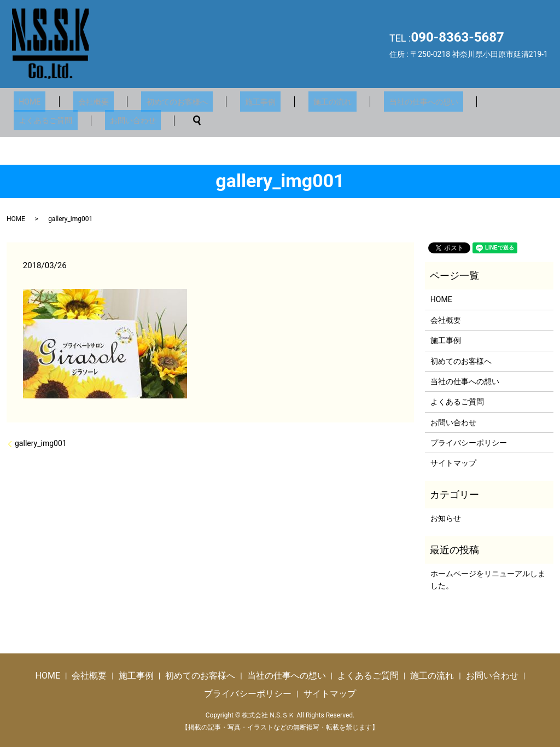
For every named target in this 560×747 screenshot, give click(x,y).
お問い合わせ (37, 120)
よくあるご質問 (457, 101)
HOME (25, 101)
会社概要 (78, 101)
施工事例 (225, 101)
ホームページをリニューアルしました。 (488, 579)
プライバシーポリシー (469, 442)
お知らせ (446, 518)
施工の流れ (288, 101)
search (96, 120)
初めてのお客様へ (152, 101)
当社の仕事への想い (369, 101)
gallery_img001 (41, 443)
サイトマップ (453, 463)
